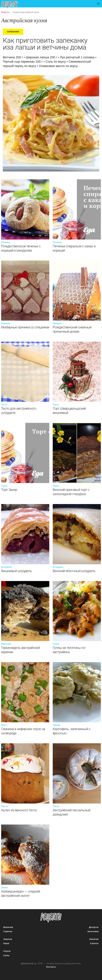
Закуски (8, 939)
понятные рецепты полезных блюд (51, 918)
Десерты (94, 927)
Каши (6, 943)
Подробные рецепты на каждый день (12, 5)
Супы (6, 955)
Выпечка (8, 927)
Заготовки (93, 931)
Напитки (94, 939)
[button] (98, 4)
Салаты (94, 943)
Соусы (7, 951)
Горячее (8, 931)
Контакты (51, 967)
